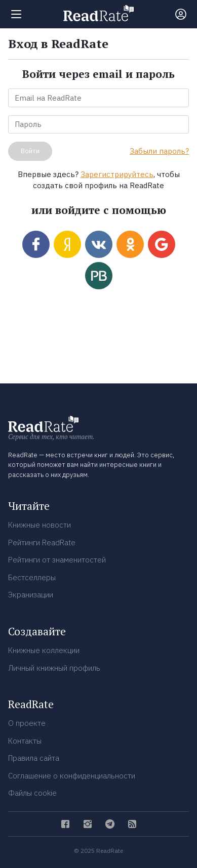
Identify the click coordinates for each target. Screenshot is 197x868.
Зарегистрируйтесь (117, 174)
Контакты (25, 741)
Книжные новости (40, 525)
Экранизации (31, 595)
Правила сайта (34, 758)
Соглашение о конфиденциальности (72, 776)
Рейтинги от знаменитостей (57, 560)
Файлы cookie (32, 793)
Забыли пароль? (159, 151)
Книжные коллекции (44, 650)
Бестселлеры (32, 577)
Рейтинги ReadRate (42, 542)
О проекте (27, 723)
